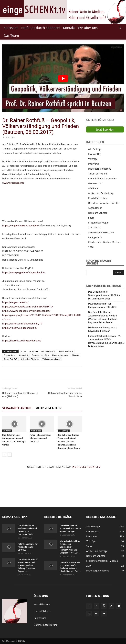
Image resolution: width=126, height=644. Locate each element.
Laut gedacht (95, 237)
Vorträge (93, 159)
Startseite (11, 28)
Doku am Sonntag (98, 213)
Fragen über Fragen (99, 223)
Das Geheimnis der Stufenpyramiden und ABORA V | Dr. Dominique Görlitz (105, 295)
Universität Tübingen (30, 359)
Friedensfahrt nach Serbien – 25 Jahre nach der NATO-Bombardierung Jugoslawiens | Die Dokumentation (106, 341)
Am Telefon (94, 227)
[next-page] (10, 455)
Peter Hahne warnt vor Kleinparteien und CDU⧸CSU (41, 438)
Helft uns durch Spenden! (41, 28)
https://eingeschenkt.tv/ (15, 302)
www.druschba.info (14, 183)
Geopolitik (24, 355)
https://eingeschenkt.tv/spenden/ (21, 226)
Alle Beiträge (36, 431)
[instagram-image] (9, 479)
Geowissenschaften (40, 355)
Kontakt (69, 28)
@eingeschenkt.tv (86, 467)
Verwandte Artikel (17, 408)
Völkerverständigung (52, 359)
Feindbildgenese (48, 351)
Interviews (94, 164)
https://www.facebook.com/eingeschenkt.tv (26, 311)
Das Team (11, 36)
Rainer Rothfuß (10, 359)
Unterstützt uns (42, 611)
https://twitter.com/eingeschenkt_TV (22, 324)
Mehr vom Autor (48, 408)
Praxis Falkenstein (98, 198)
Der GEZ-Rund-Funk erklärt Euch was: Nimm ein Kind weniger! (70, 528)
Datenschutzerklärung (46, 625)
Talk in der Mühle (98, 174)
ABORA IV (7, 431)
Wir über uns (88, 28)
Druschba (34, 351)
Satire (91, 218)
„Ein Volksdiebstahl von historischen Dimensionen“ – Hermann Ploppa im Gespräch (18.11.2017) (70, 547)
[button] (120, 28)
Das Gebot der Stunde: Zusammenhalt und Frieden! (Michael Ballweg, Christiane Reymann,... (28, 565)
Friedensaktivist (66, 351)
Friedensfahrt (10, 355)
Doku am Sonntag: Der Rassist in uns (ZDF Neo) (20, 395)
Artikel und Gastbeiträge (101, 193)
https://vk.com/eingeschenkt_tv (20, 328)
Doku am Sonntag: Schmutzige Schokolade (65, 395)
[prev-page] (4, 455)
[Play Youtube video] (63, 78)
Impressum (40, 618)
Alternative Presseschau (101, 232)
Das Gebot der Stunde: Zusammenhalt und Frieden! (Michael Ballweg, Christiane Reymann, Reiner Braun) (69, 442)
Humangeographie (60, 355)
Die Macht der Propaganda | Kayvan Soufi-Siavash (102, 329)
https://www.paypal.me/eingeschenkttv (24, 272)
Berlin (23, 351)
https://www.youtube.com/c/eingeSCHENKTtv (28, 307)
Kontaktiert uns (42, 604)
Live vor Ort (94, 154)
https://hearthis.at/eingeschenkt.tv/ (22, 341)
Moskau (75, 355)
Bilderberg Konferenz (100, 169)
